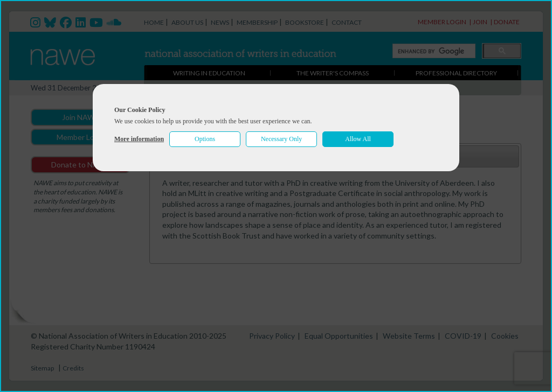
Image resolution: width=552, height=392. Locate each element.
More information (139, 139)
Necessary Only (281, 139)
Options (205, 139)
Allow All (358, 139)
